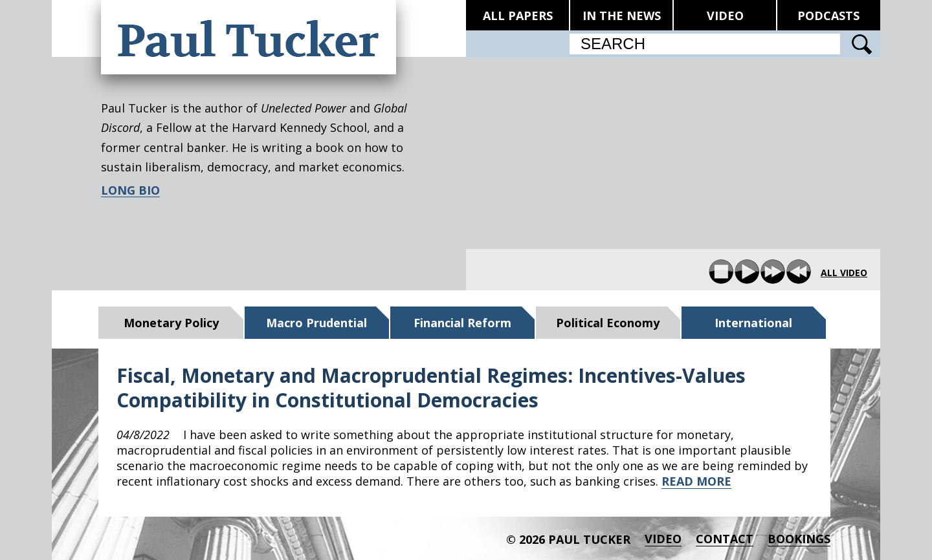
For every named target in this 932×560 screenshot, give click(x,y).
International (753, 323)
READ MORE (696, 481)
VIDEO (725, 16)
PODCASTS (828, 16)
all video (844, 273)
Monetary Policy (171, 323)
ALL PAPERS (518, 16)
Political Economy (608, 323)
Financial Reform (462, 323)
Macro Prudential (316, 323)
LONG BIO (130, 190)
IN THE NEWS (622, 16)
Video (663, 539)
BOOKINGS (799, 539)
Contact (725, 539)
